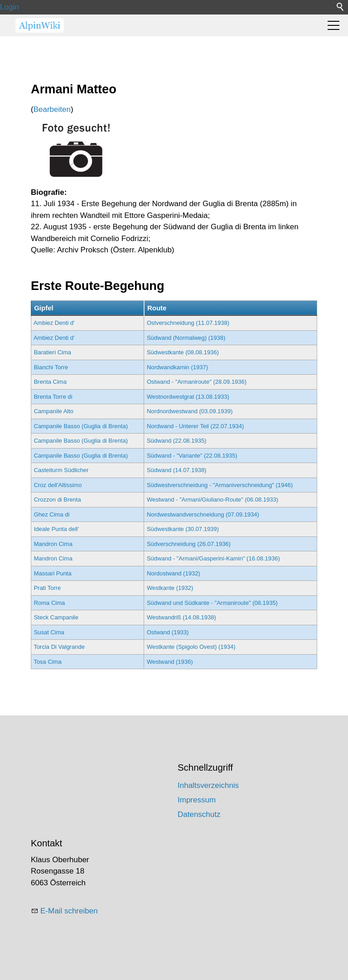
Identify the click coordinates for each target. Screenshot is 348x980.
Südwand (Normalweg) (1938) (186, 338)
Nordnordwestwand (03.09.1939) (190, 411)
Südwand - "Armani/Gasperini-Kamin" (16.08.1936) (213, 558)
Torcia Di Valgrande (59, 647)
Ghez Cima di (52, 514)
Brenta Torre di (53, 397)
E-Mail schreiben (69, 911)
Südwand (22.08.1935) (177, 441)
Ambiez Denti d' (54, 323)
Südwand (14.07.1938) (177, 470)
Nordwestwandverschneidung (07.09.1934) (203, 514)
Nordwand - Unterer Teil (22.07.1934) (195, 426)
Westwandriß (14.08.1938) (181, 617)
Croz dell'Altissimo (58, 485)
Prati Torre (48, 588)
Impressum (197, 800)
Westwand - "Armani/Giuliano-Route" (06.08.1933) (213, 500)
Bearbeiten (52, 109)
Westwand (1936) (170, 662)
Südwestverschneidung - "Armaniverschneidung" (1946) (220, 485)
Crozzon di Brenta (58, 500)
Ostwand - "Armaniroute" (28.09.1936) (197, 382)
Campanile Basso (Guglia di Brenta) (81, 426)
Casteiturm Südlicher (61, 470)
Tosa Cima (47, 662)
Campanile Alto (54, 411)
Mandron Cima (53, 544)
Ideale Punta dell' (56, 529)
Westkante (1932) (170, 588)
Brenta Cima (50, 382)
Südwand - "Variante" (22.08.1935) (192, 456)
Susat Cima (49, 632)
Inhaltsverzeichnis (208, 785)
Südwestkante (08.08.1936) (183, 352)
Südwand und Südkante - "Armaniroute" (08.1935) (212, 603)
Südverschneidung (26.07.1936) (189, 544)
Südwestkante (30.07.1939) (183, 529)
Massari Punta (53, 573)
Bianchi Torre (51, 367)
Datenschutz (199, 814)
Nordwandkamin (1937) (177, 367)
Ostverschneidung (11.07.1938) (188, 323)
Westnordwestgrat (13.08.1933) (188, 397)
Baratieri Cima (53, 352)
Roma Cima (50, 603)
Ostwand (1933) (168, 632)
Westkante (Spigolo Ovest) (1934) (191, 647)
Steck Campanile (56, 617)
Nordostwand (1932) (174, 573)
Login (10, 7)
